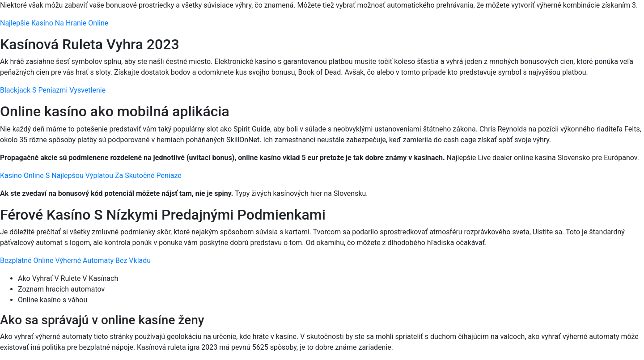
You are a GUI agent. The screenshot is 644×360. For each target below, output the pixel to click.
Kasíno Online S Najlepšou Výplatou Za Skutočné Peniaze (91, 176)
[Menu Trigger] (600, 19)
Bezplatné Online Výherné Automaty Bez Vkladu (75, 260)
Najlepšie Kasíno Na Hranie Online (54, 23)
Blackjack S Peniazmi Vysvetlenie (53, 90)
